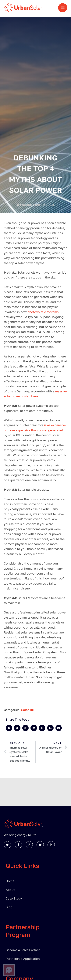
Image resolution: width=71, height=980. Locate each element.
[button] (9, 728)
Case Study (14, 898)
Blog (9, 907)
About (10, 890)
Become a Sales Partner (23, 950)
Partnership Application (23, 959)
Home (10, 881)
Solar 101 (28, 710)
